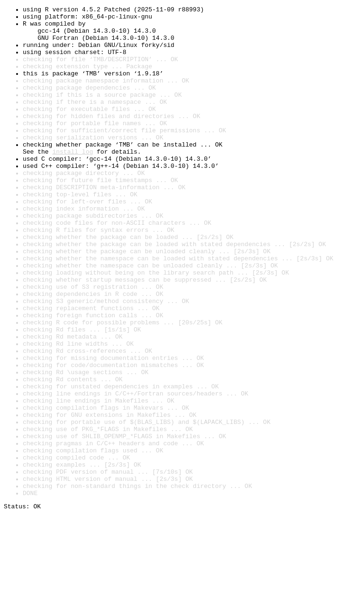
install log (73, 181)
